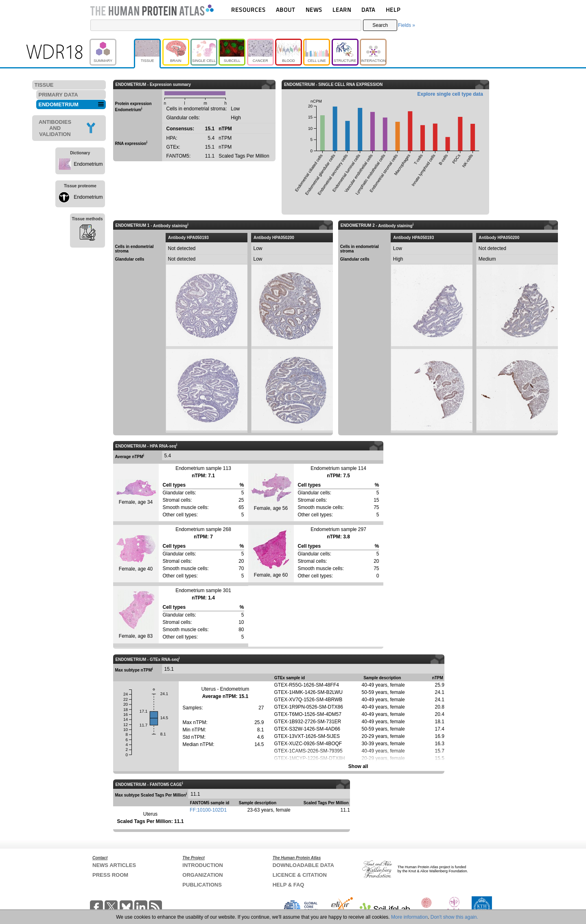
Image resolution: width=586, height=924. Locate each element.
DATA (368, 10)
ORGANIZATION (202, 875)
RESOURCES (248, 10)
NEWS (314, 10)
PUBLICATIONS (202, 885)
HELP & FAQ (289, 885)
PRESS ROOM (110, 875)
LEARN (342, 10)
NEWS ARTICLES (114, 865)
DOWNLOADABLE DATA (303, 865)
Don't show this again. (454, 917)
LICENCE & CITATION (300, 875)
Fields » (407, 25)
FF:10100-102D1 (208, 810)
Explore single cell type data (450, 94)
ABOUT (285, 10)
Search (380, 25)
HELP (393, 10)
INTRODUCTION (203, 865)
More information (409, 917)
